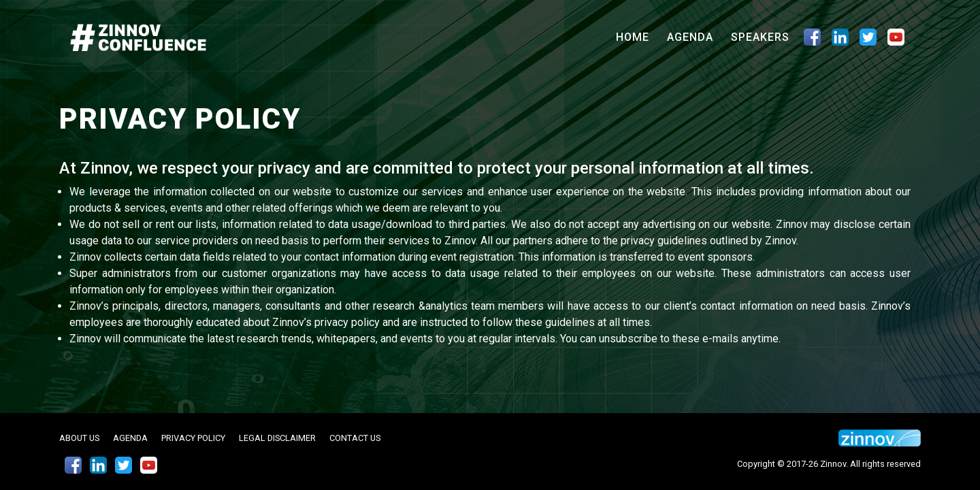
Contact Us (355, 438)
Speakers (760, 37)
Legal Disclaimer (277, 438)
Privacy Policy (193, 438)
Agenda (690, 37)
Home (635, 36)
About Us (79, 438)
